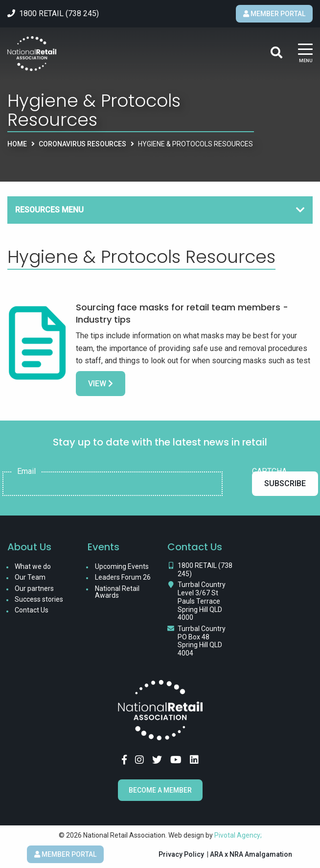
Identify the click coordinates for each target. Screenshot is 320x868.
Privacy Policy (181, 854)
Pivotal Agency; (238, 835)
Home (17, 144)
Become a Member (160, 790)
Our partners (34, 588)
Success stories (39, 599)
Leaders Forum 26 (123, 577)
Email (26, 471)
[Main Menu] (305, 54)
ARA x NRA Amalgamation (251, 854)
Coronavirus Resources (82, 144)
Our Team (30, 577)
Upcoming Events (122, 566)
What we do (33, 566)
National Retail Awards (117, 592)
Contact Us (32, 610)
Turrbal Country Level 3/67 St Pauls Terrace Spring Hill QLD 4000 (202, 601)
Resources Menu (49, 210)
